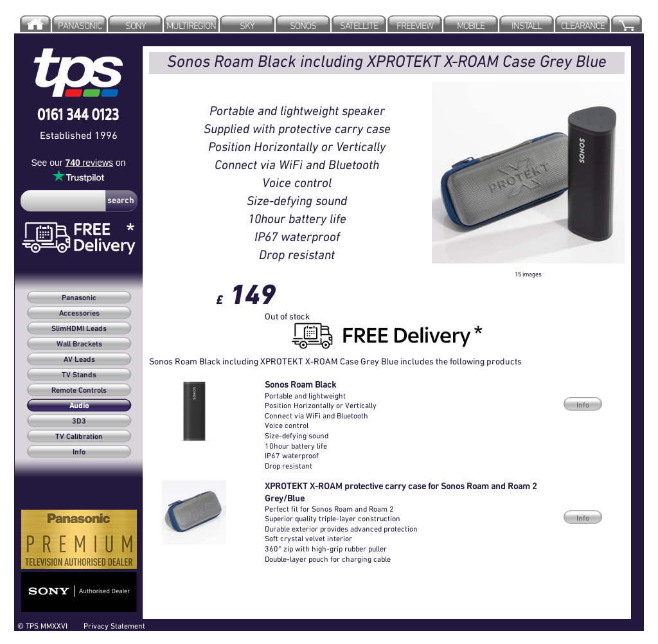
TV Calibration (79, 437)
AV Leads (79, 360)
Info (79, 452)
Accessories (79, 314)
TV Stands (79, 375)
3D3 (79, 422)
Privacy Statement (114, 626)
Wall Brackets (79, 344)
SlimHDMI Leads (79, 329)
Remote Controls (79, 391)
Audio (79, 406)
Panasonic (79, 298)
